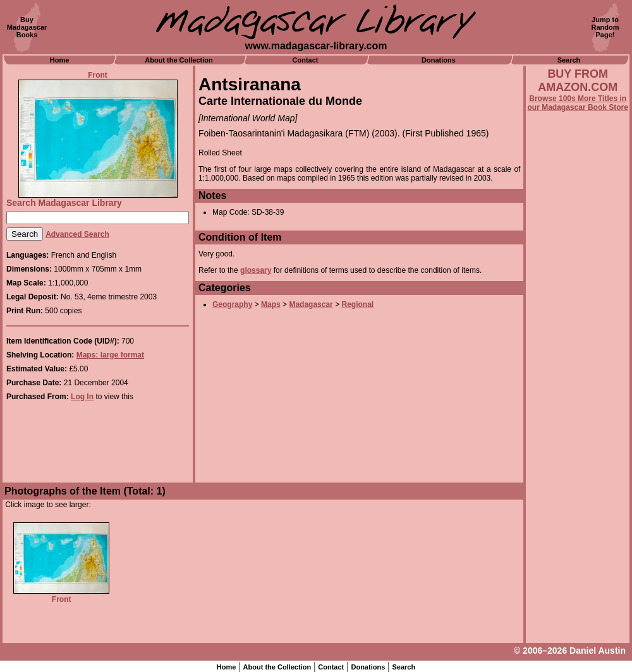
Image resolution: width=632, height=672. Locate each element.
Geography (232, 304)
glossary (256, 270)
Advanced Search (77, 234)
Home (60, 60)
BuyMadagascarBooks (27, 27)
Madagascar (311, 304)
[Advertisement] (578, 453)
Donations (439, 60)
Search (569, 60)
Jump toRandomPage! (605, 27)
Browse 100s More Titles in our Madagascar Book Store (578, 103)
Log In (82, 397)
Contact (306, 60)
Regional (357, 304)
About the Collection (179, 60)
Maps (271, 304)
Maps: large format (110, 355)
